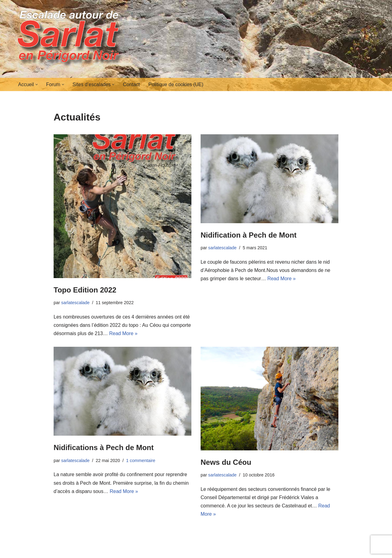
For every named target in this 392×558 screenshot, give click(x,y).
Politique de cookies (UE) (176, 84)
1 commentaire (141, 461)
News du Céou (226, 462)
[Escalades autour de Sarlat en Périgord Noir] (70, 39)
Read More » (123, 333)
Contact (131, 84)
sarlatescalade (75, 303)
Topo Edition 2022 (85, 290)
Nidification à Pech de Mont (249, 235)
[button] (37, 84)
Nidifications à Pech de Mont (104, 447)
